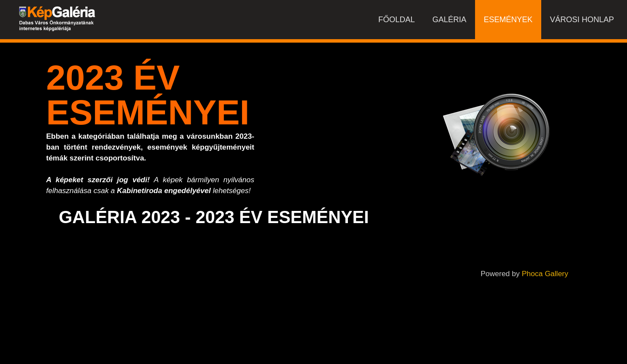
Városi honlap (582, 20)
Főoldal (397, 20)
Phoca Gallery (545, 274)
